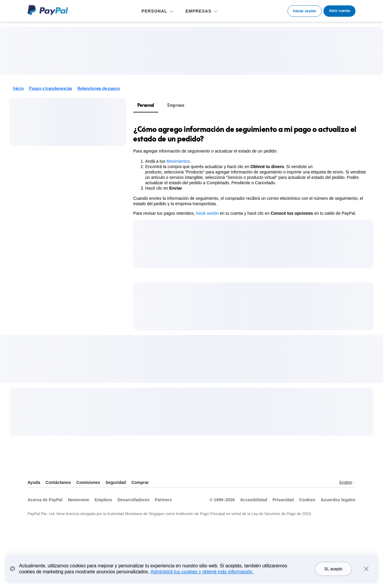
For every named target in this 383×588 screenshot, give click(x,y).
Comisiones (88, 482)
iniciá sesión (207, 213)
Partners (163, 500)
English (346, 482)
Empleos (103, 500)
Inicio (18, 88)
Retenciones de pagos (99, 88)
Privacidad (283, 500)
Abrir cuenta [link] (339, 11)
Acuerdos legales (338, 500)
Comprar (140, 482)
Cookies (307, 500)
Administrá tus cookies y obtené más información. (202, 575)
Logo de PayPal (48, 10)
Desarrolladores (134, 500)
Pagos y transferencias (51, 88)
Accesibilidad (254, 500)
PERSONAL (154, 11)
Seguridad (115, 482)
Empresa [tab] (176, 105)
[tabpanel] (250, 170)
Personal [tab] (146, 105)
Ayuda (34, 482)
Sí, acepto (333, 572)
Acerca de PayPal (45, 500)
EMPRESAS (199, 11)
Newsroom (79, 500)
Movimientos (178, 161)
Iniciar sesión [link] (305, 11)
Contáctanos (58, 482)
